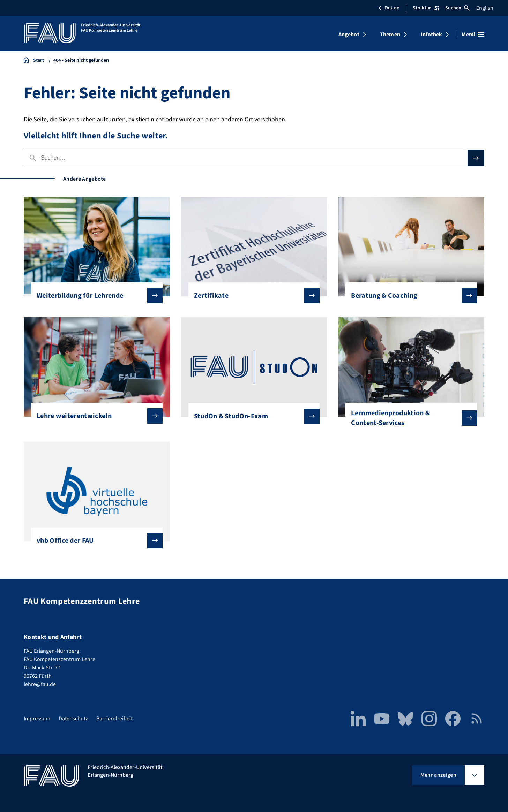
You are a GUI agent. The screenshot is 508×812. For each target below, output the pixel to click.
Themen (390, 35)
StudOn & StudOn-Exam (251, 416)
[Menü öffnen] (473, 35)
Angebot (349, 35)
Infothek (431, 35)
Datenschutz (73, 719)
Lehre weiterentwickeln (94, 416)
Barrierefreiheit (114, 719)
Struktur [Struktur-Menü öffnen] (426, 8)
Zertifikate (251, 296)
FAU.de (389, 8)
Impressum (37, 719)
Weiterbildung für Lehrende (94, 296)
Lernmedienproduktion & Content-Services (408, 418)
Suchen (457, 8)
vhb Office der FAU (94, 541)
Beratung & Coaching (408, 296)
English (485, 8)
